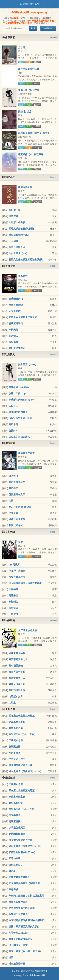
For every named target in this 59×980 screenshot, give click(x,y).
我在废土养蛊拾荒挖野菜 (22, 716)
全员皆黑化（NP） (19, 253)
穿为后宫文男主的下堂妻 (22, 908)
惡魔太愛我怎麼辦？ (19, 877)
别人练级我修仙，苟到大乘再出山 (26, 583)
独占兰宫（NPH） (28, 364)
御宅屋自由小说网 (30, 4)
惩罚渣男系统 (16, 323)
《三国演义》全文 (18, 945)
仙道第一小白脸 (17, 222)
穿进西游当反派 (17, 690)
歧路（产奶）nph (18, 393)
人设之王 (13, 406)
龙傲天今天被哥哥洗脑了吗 (23, 317)
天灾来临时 (15, 311)
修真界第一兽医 (17, 672)
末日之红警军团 (17, 348)
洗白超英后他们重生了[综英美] (34, 133)
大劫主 (12, 703)
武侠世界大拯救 (17, 653)
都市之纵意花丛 (17, 482)
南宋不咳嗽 (15, 753)
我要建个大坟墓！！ (19, 914)
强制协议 (13, 608)
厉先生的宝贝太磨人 (19, 437)
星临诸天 (23, 276)
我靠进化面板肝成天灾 (20, 939)
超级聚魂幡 (15, 747)
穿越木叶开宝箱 (17, 722)
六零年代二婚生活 (18, 933)
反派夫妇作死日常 (18, 902)
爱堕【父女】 (25, 112)
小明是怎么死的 (17, 759)
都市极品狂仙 (16, 666)
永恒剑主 (13, 602)
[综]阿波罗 (14, 565)
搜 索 (33, 28)
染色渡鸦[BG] (16, 865)
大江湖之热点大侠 (28, 630)
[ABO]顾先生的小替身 (20, 418)
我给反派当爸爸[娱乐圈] (21, 229)
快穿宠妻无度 (25, 187)
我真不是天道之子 (18, 659)
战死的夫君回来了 (18, 412)
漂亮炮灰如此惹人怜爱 (20, 765)
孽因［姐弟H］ (17, 525)
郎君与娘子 (15, 858)
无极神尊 (13, 589)
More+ (53, 37)
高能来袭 (13, 595)
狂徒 (20, 542)
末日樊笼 (13, 330)
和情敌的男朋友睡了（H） (22, 852)
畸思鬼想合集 (16, 728)
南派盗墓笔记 (16, 305)
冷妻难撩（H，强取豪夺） (32, 154)
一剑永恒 (13, 614)
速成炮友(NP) (16, 299)
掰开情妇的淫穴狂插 (29, 69)
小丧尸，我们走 (17, 571)
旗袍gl (12, 871)
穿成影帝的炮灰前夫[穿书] (22, 400)
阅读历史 (48, 28)
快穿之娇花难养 (17, 577)
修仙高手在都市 (26, 453)
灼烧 (11, 501)
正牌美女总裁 (16, 740)
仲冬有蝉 (13, 513)
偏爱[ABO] (14, 431)
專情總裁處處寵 (17, 834)
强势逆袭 (13, 216)
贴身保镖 (13, 889)
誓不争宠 (13, 424)
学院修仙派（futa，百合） (23, 734)
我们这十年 (15, 210)
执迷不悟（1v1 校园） (30, 90)
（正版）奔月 (16, 696)
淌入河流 (13, 476)
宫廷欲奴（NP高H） (19, 387)
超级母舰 (13, 342)
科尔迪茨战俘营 (17, 964)
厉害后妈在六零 (17, 494)
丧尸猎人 (13, 336)
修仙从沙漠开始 (17, 684)
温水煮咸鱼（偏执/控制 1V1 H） (26, 771)
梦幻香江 (13, 488)
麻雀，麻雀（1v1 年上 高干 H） (25, 951)
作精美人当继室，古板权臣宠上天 (26, 896)
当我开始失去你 (17, 519)
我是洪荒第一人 (17, 678)
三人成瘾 (13, 241)
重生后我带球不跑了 (19, 235)
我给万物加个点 (17, 247)
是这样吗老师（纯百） (20, 507)
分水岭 (22, 47)
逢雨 (11, 957)
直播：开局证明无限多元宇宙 (24, 926)
